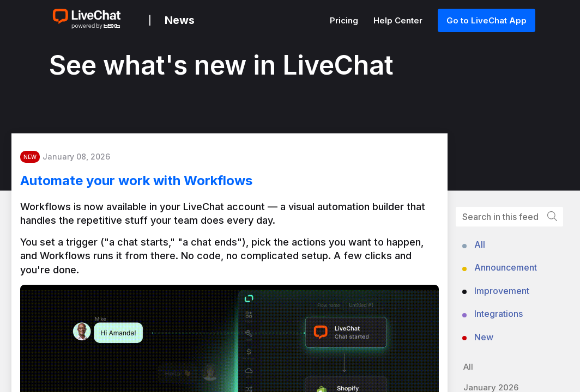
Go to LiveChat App (487, 20)
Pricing (345, 20)
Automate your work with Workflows (149, 185)
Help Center (399, 20)
